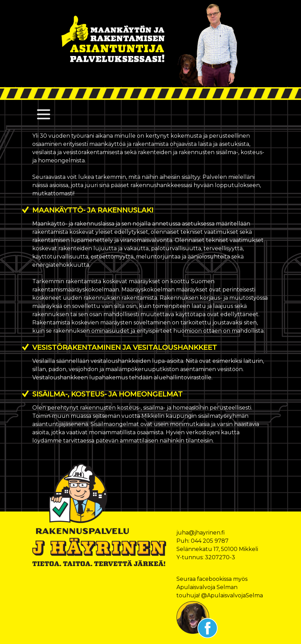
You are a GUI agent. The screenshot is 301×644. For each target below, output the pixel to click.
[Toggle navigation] (44, 114)
